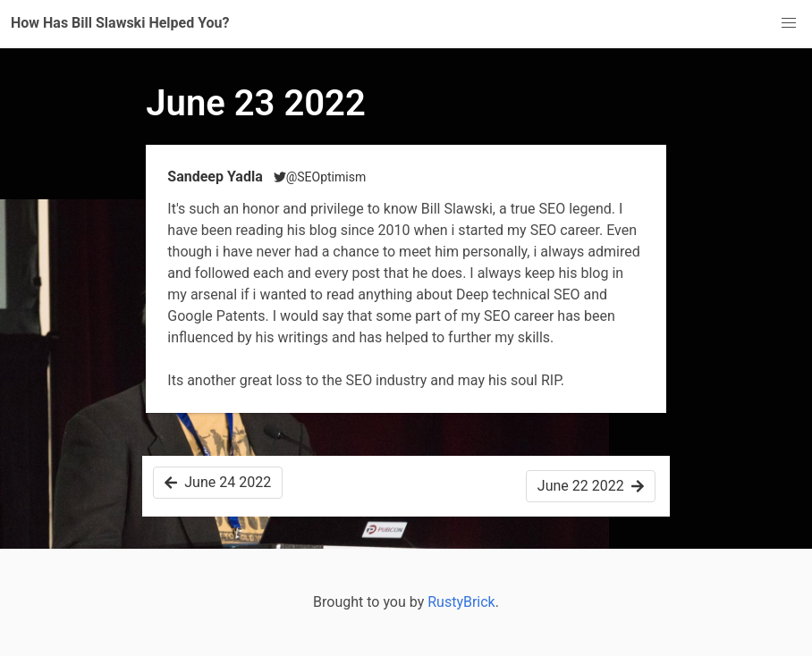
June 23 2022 (255, 103)
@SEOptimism (320, 177)
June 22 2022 (591, 486)
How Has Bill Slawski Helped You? (120, 23)
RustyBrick (461, 602)
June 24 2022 (218, 482)
